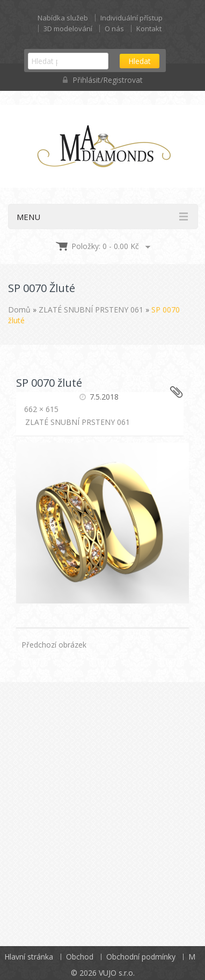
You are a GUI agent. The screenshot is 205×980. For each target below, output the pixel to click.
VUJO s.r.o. (117, 973)
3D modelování (68, 29)
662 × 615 (41, 409)
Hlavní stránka (29, 957)
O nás (114, 29)
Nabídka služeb (63, 18)
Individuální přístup (131, 18)
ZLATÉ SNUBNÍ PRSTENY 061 (91, 310)
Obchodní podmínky (141, 957)
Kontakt (149, 29)
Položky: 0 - (105, 246)
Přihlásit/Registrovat (103, 80)
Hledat (140, 61)
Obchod (80, 957)
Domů (19, 310)
